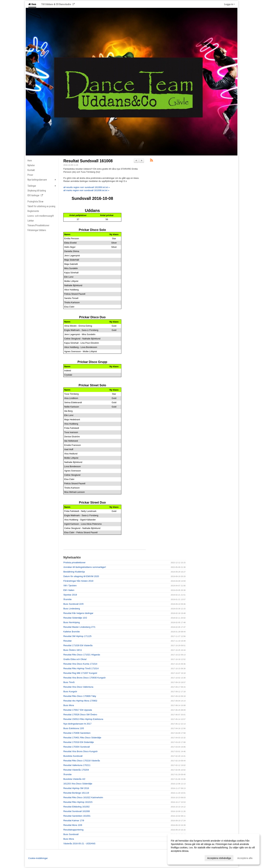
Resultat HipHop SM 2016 (76, 788)
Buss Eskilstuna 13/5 (74, 728)
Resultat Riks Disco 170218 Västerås (82, 761)
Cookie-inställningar (38, 858)
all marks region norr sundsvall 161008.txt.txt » (86, 190)
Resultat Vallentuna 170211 (77, 765)
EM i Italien (69, 590)
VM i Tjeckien (70, 586)
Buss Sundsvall (71, 834)
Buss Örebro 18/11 (73, 650)
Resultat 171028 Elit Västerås (78, 645)
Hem (32, 4)
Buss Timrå (69, 682)
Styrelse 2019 (70, 595)
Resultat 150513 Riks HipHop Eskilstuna (83, 719)
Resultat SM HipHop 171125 (77, 636)
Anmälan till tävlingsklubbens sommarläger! (85, 567)
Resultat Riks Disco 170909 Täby (80, 696)
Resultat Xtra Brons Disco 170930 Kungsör (84, 678)
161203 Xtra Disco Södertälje (78, 784)
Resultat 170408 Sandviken (77, 733)
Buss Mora (69, 705)
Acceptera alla (245, 858)
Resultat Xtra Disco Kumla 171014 (80, 664)
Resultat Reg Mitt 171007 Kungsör (80, 673)
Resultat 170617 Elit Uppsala (78, 710)
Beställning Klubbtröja (74, 572)
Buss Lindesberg (72, 609)
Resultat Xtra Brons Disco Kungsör (80, 751)
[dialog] (214, 849)
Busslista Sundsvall (73, 756)
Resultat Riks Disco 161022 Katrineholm (83, 797)
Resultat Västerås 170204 (76, 770)
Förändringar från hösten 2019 (78, 581)
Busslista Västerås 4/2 (74, 779)
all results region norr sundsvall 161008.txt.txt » (87, 187)
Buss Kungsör (70, 691)
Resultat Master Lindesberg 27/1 (79, 627)
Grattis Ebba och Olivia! (75, 659)
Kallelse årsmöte (72, 632)
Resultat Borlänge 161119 (76, 793)
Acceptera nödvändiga (219, 858)
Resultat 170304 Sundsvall (77, 747)
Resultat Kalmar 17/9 (74, 820)
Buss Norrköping (72, 622)
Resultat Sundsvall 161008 (88, 161)
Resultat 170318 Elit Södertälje (79, 742)
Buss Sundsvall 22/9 (73, 604)
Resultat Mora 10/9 (73, 825)
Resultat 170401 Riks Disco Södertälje (82, 738)
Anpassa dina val (180, 858)
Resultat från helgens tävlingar (78, 613)
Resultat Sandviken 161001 (77, 816)
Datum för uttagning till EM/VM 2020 (81, 576)
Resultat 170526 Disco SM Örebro (80, 715)
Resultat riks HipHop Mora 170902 (80, 701)
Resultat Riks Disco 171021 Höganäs (82, 655)
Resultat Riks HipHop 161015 (78, 802)
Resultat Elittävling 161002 (76, 807)
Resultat (67, 641)
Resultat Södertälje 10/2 (75, 618)
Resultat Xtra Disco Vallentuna (78, 687)
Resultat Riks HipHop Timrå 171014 (81, 668)
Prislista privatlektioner (74, 562)
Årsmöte (67, 599)
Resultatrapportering (73, 830)
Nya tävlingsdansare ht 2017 (77, 724)
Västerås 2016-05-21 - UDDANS (79, 844)
